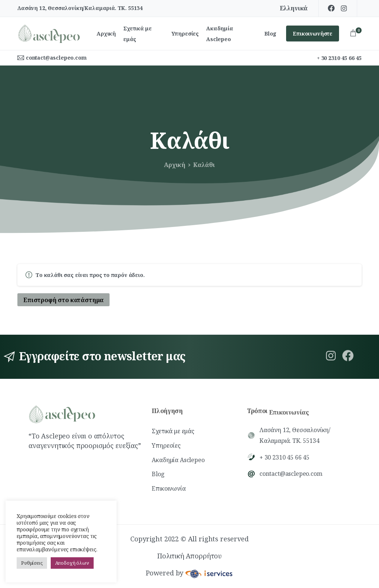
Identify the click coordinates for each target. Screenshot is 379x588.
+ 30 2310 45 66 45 (339, 58)
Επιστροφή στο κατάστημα (63, 300)
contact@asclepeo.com (56, 58)
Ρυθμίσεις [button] (32, 563)
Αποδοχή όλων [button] (72, 563)
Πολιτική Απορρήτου (189, 558)
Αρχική (171, 165)
